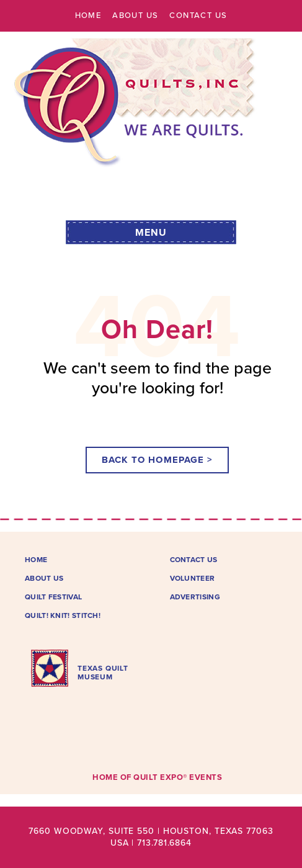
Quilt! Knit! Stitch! (63, 615)
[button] (151, 231)
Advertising (195, 597)
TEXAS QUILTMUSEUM (103, 673)
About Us (135, 16)
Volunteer (193, 578)
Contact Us (198, 16)
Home (88, 16)
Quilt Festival (53, 597)
